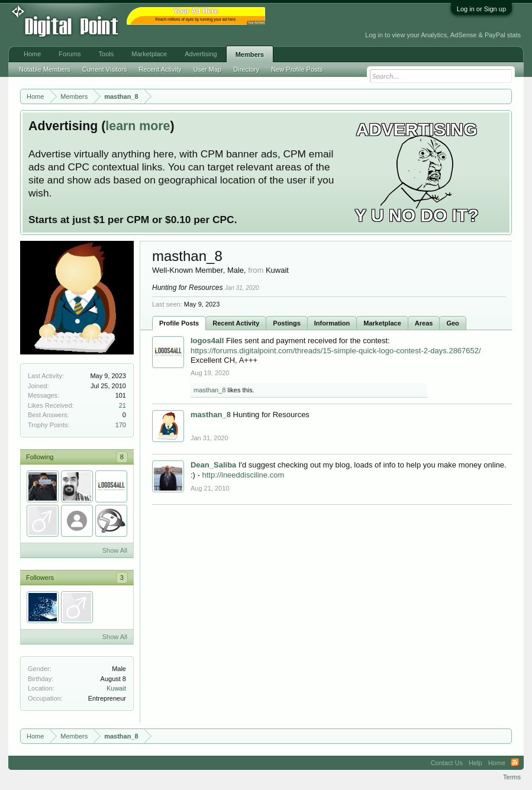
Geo (452, 323)
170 (121, 425)
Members (250, 54)
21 (122, 405)
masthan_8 (209, 390)
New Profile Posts (297, 69)
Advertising (201, 54)
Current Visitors (105, 69)
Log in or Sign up (481, 9)
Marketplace (382, 323)
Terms (512, 777)
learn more (138, 126)
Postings (286, 323)
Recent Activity (236, 323)
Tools (107, 54)
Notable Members (45, 69)
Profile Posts (179, 323)
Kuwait (116, 688)
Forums (70, 54)
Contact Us (447, 763)
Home (32, 54)
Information (332, 323)
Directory (246, 69)
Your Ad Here (256, 23)
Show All (115, 550)
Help (475, 763)
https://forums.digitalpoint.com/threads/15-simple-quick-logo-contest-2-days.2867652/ (336, 351)
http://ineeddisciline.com (243, 475)
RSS (515, 763)
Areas (424, 323)
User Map (208, 69)
